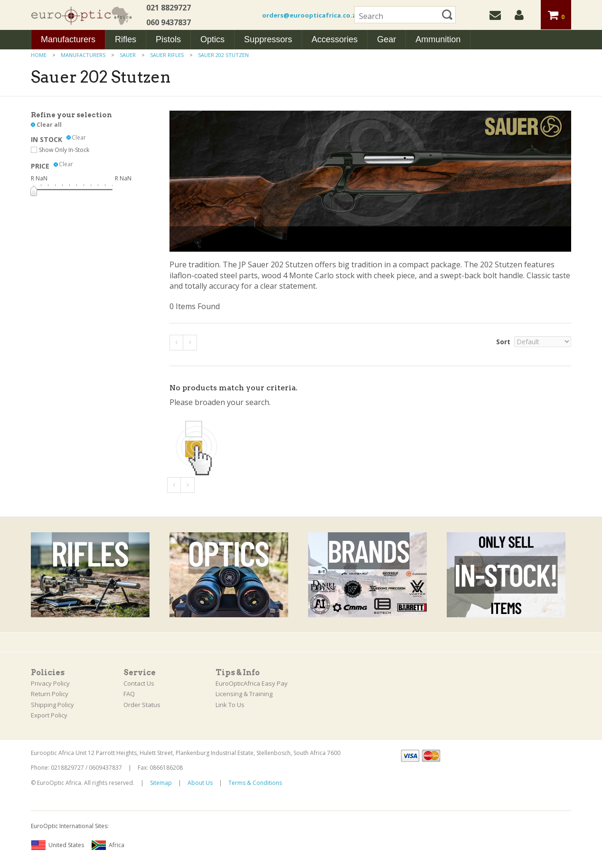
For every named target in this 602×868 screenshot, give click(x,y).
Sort (503, 342)
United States (57, 845)
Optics (212, 39)
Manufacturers (68, 39)
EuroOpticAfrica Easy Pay (252, 683)
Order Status (142, 705)
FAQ (129, 694)
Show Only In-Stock (64, 150)
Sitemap (161, 783)
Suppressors (268, 39)
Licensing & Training (244, 694)
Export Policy (49, 715)
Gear (386, 39)
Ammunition (438, 39)
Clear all (49, 125)
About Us (200, 783)
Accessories (334, 39)
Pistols (168, 39)
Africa (108, 845)
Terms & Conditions (255, 783)
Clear (79, 138)
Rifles (126, 39)
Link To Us (230, 705)
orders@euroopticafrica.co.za (311, 15)
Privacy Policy (50, 683)
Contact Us (139, 683)
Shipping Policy (52, 705)
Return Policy (50, 694)
